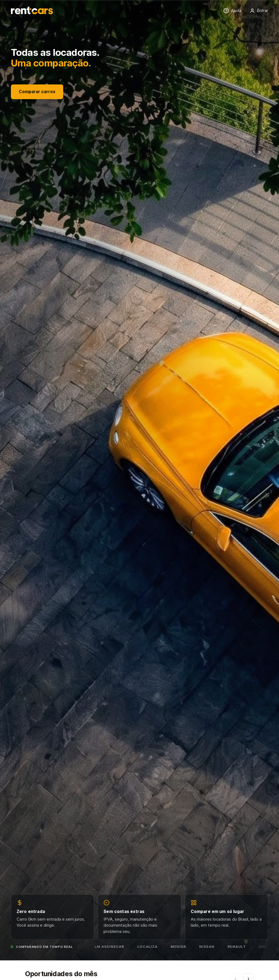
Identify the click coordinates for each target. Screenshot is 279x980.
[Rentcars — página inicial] (32, 10)
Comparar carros (37, 92)
